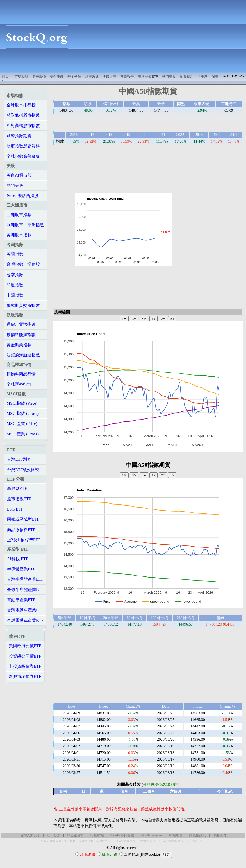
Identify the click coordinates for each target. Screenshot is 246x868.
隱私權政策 (197, 835)
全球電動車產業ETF (25, 620)
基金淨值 (56, 77)
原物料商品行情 (21, 374)
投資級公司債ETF (25, 656)
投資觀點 (186, 77)
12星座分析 (75, 835)
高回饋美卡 (103, 841)
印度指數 (15, 285)
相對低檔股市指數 (23, 115)
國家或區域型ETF (23, 519)
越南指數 (15, 275)
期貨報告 (127, 77)
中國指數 (15, 295)
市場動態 (21, 77)
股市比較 (109, 77)
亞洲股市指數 (19, 215)
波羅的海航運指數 (23, 355)
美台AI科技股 (19, 175)
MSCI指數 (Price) (22, 403)
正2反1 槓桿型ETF (24, 540)
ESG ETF (15, 509)
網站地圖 (176, 835)
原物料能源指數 (21, 335)
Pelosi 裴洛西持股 (23, 196)
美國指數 (15, 254)
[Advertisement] (159, 37)
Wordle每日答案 (122, 835)
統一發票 (54, 835)
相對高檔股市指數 (23, 126)
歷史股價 (39, 77)
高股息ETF (17, 488)
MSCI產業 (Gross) (23, 434)
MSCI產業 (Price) (22, 424)
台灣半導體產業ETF (25, 579)
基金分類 (74, 77)
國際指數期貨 (19, 136)
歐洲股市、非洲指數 (25, 225)
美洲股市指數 (19, 235)
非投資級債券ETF (25, 666)
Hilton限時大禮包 (124, 841)
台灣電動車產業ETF (25, 610)
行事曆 (202, 77)
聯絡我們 (219, 835)
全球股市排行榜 (21, 105)
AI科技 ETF (18, 559)
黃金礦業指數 (19, 345)
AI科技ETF (198, 841)
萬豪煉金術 (86, 841)
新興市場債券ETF (25, 676)
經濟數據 (92, 77)
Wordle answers (151, 835)
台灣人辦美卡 (30, 835)
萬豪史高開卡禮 (51, 841)
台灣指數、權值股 (23, 264)
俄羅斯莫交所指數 (23, 305)
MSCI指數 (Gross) (23, 413)
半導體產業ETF (21, 569)
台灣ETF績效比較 (23, 470)
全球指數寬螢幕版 (23, 156)
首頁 (5, 77)
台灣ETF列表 (19, 459)
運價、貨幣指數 (21, 324)
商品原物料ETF (21, 530)
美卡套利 (70, 841)
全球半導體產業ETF (25, 590)
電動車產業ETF (21, 600)
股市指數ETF (19, 499)
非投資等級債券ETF (176, 841)
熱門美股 (169, 77)
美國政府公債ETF (25, 646)
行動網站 (97, 835)
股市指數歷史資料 (23, 146)
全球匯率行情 (19, 384)
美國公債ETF (148, 77)
